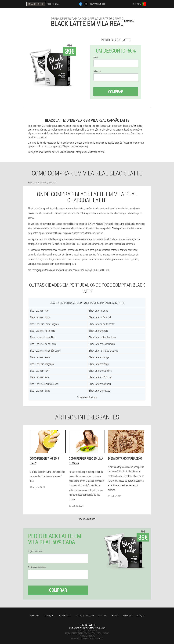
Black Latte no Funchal (100, 317)
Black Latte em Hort (98, 331)
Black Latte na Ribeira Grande (44, 384)
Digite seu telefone (37, 567)
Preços (141, 615)
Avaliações (49, 615)
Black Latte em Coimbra (100, 371)
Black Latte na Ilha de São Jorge (45, 351)
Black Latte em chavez (100, 391)
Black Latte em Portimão (101, 377)
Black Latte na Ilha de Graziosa (103, 351)
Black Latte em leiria (40, 377)
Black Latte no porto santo (102, 324)
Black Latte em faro (39, 311)
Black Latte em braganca (42, 364)
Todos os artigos (87, 519)
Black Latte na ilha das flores (103, 337)
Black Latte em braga (99, 357)
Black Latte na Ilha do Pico (43, 337)
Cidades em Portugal (87, 397)
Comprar (116, 92)
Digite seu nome (36, 551)
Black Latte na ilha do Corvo (43, 344)
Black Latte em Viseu (99, 364)
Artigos (115, 615)
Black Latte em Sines (40, 391)
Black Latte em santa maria (102, 344)
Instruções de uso (85, 615)
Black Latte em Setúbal (100, 384)
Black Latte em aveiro (40, 357)
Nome (96, 58)
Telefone (97, 71)
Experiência (65, 615)
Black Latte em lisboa (40, 317)
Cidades (102, 615)
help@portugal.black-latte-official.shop (87, 628)
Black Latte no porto (99, 311)
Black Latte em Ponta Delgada (44, 324)
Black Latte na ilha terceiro (43, 331)
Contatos (128, 615)
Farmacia (34, 615)
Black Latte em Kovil (40, 371)
